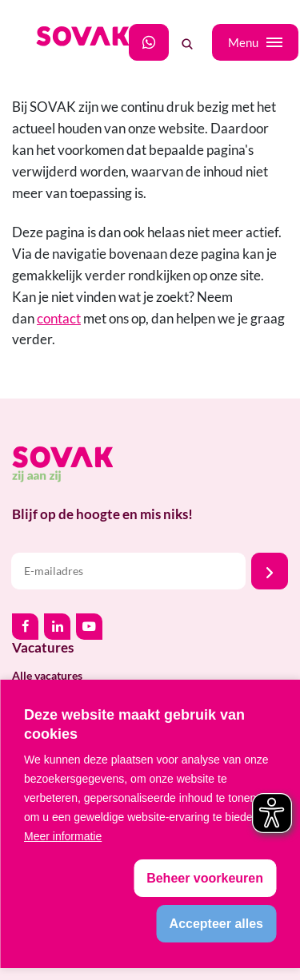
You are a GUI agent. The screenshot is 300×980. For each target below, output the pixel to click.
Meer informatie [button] (63, 836)
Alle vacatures (47, 675)
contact (59, 318)
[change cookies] (205, 878)
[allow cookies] (216, 924)
